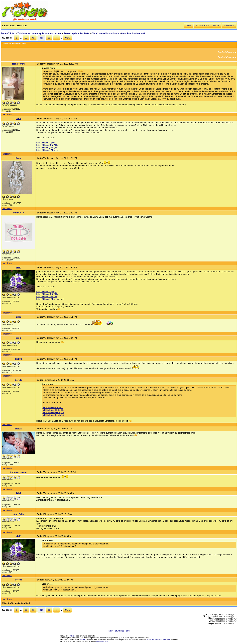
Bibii (19, 493)
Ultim (67, 38)
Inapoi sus (7, 114)
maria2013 (19, 213)
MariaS (18, 429)
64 (57, 38)
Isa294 (19, 359)
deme (19, 118)
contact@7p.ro (102, 641)
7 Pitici (72, 636)
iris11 (19, 267)
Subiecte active (202, 25)
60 (26, 38)
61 (33, 38)
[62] (41, 38)
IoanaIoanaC (18, 64)
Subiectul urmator (227, 57)
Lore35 (18, 380)
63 (49, 38)
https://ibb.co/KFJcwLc (47, 150)
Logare (216, 25)
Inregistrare (229, 25)
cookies (83, 640)
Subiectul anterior (227, 52)
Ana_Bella (18, 514)
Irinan (19, 317)
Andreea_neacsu (18, 472)
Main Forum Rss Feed (119, 631)
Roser (18, 158)
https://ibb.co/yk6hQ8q (47, 148)
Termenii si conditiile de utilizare (158, 640)
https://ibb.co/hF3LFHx (47, 145)
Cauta (188, 25)
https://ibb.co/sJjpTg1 (46, 143)
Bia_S (19, 338)
